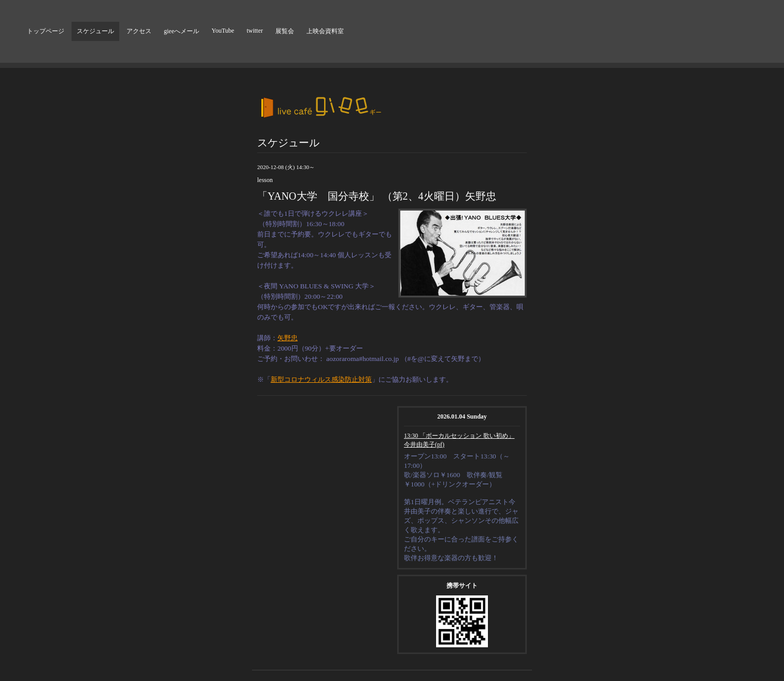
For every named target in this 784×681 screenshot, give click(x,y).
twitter (255, 31)
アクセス (139, 31)
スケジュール (95, 31)
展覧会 (285, 31)
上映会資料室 (325, 31)
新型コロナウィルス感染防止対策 (321, 379)
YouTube (223, 31)
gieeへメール (181, 31)
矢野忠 (288, 338)
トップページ (46, 31)
